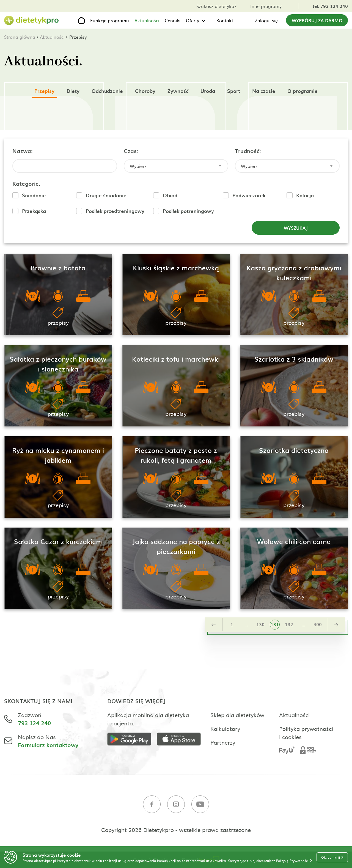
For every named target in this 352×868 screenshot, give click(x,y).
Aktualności (147, 20)
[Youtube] (200, 805)
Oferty (193, 20)
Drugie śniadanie (106, 195)
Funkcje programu (110, 20)
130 (260, 624)
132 (289, 624)
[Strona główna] (32, 20)
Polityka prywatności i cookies (306, 733)
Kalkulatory (225, 728)
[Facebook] (152, 805)
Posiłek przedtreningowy (115, 211)
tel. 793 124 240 (330, 6)
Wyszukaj (296, 228)
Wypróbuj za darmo (317, 20)
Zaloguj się (266, 20)
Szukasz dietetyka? (216, 6)
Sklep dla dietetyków (237, 715)
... (246, 624)
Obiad (170, 195)
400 (318, 624)
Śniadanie (34, 195)
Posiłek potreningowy (188, 211)
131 (275, 624)
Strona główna (20, 37)
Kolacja (305, 195)
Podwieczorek (249, 195)
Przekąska (34, 211)
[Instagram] (176, 805)
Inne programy (266, 6)
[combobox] (176, 166)
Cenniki (173, 20)
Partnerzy (223, 742)
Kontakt (225, 20)
